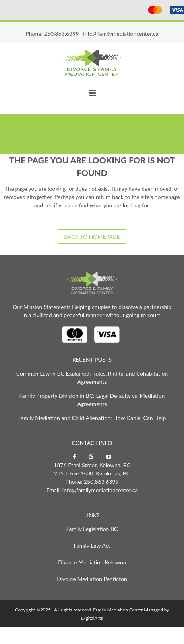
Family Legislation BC (92, 529)
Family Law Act (92, 545)
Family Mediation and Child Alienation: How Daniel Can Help (92, 418)
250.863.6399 (62, 34)
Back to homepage (92, 237)
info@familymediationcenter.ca (121, 34)
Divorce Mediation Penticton (92, 579)
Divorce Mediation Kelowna (92, 562)
